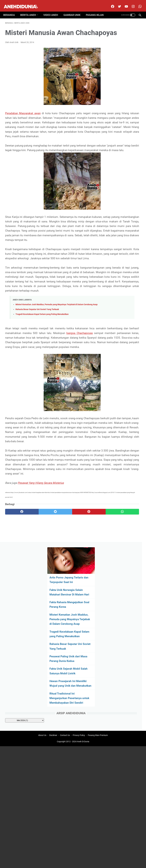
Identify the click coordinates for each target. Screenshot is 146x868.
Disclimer (53, 619)
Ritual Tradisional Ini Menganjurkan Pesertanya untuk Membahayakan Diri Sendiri (121, 206)
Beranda (11, 10)
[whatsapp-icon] (138, 3)
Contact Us (65, 619)
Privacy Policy (79, 619)
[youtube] (124, 3)
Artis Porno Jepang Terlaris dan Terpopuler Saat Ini (122, 49)
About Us (42, 619)
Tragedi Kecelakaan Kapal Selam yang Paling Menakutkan (42, 364)
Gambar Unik (74, 10)
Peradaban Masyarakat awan (22, 122)
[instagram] (131, 3)
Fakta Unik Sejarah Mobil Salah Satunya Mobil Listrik (123, 168)
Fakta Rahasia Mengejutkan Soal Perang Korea (119, 83)
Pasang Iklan (97, 10)
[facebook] (110, 3)
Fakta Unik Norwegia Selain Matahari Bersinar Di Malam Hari (123, 66)
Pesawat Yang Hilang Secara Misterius (41, 560)
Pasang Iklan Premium (98, 619)
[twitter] (117, 3)
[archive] (125, 233)
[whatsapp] (84, 589)
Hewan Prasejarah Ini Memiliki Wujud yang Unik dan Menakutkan (121, 185)
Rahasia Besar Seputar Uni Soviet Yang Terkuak (37, 359)
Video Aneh (53, 10)
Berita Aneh (30, 10)
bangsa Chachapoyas (33, 387)
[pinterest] (62, 589)
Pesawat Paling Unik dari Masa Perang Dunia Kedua (123, 151)
